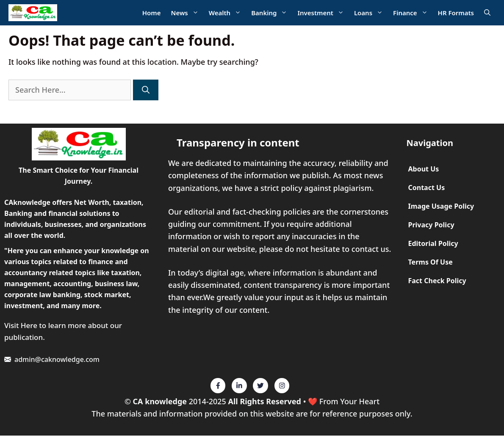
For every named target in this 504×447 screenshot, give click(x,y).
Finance (413, 13)
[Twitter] (218, 386)
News (187, 13)
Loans (371, 13)
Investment (323, 13)
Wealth (227, 13)
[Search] (146, 90)
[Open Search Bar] (487, 13)
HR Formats (456, 13)
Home (152, 13)
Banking (272, 13)
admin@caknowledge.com (57, 359)
